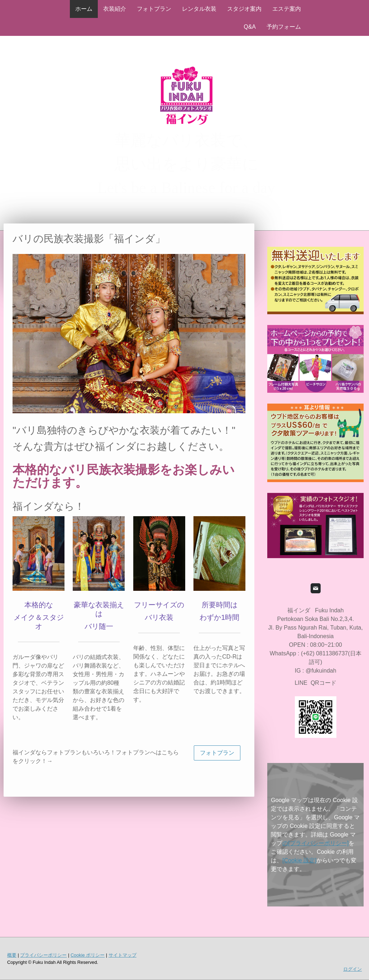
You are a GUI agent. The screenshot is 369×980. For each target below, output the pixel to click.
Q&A (250, 27)
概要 (12, 955)
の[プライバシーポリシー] (315, 843)
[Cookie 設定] (299, 860)
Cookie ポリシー (88, 955)
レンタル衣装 (199, 9)
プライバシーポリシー (43, 955)
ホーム (84, 9)
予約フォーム (284, 27)
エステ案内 (287, 9)
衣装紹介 (115, 9)
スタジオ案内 (244, 9)
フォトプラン (154, 9)
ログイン (353, 969)
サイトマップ (123, 955)
